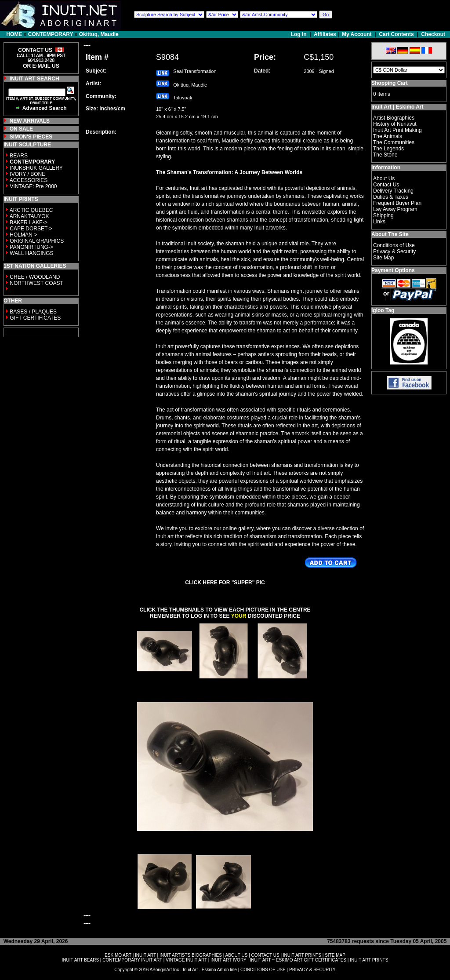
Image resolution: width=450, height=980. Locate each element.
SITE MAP (335, 955)
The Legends (388, 149)
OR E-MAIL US (41, 66)
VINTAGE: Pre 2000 (33, 186)
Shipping (383, 215)
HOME (14, 34)
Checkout (433, 34)
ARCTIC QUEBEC (31, 210)
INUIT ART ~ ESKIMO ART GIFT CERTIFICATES (298, 960)
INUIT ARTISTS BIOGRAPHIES (191, 955)
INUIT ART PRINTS (302, 955)
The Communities (394, 142)
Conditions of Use (394, 245)
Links (379, 222)
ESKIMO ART (118, 955)
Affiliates (325, 34)
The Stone (385, 155)
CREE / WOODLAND (34, 277)
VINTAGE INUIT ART (186, 960)
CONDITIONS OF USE (263, 970)
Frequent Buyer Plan (397, 203)
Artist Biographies (394, 118)
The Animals (388, 136)
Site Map (383, 258)
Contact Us (386, 185)
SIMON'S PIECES (31, 137)
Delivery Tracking (393, 191)
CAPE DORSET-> (31, 229)
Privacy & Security (394, 251)
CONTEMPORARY (51, 34)
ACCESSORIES (29, 180)
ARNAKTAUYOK (29, 216)
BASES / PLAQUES (33, 312)
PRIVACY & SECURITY (312, 970)
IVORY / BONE (27, 174)
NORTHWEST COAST (36, 283)
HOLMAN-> (23, 235)
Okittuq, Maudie (99, 34)
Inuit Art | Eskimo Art (397, 107)
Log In (299, 34)
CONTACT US (265, 955)
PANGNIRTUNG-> (31, 247)
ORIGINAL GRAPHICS (37, 241)
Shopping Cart (390, 83)
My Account (357, 34)
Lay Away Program (395, 209)
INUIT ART (145, 955)
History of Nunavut (395, 124)
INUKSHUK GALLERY (36, 168)
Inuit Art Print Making (397, 130)
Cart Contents (396, 34)
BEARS (19, 156)
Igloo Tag (383, 310)
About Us (384, 179)
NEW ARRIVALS (30, 121)
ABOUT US (236, 955)
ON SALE (21, 129)
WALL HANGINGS (31, 253)
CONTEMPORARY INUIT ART (132, 960)
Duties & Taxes (391, 197)
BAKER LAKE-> (29, 222)
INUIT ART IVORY (228, 960)
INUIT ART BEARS (80, 960)
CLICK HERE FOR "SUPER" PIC (225, 583)
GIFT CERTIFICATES (35, 318)
